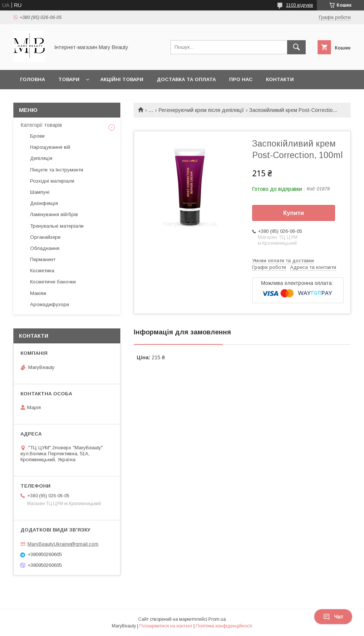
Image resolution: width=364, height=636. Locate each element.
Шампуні (40, 192)
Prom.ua (217, 619)
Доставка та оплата (186, 79)
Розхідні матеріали (52, 181)
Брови (37, 136)
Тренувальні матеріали (57, 226)
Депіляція (41, 158)
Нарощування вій (50, 147)
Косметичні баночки (53, 282)
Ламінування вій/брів (54, 214)
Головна (32, 79)
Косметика (42, 271)
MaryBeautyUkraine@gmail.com (63, 544)
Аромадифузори (50, 304)
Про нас (241, 79)
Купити (294, 213)
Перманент (43, 259)
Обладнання (45, 248)
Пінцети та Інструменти (57, 170)
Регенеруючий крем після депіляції (201, 110)
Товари (69, 79)
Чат (333, 617)
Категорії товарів (41, 125)
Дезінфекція (44, 203)
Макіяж (38, 293)
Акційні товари (122, 79)
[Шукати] (296, 47)
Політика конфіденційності (224, 626)
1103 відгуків (300, 5)
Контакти (280, 79)
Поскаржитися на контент (166, 626)
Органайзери (45, 237)
